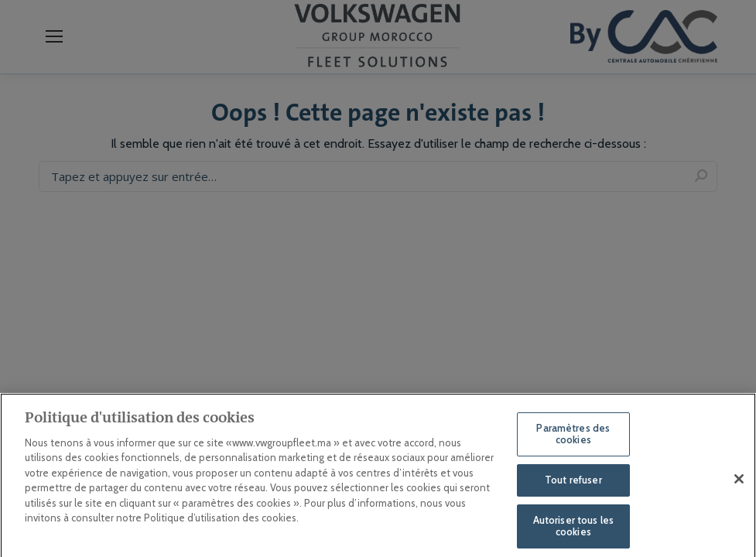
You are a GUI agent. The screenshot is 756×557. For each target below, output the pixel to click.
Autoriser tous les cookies (573, 533)
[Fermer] (739, 486)
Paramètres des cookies (573, 441)
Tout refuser (573, 487)
